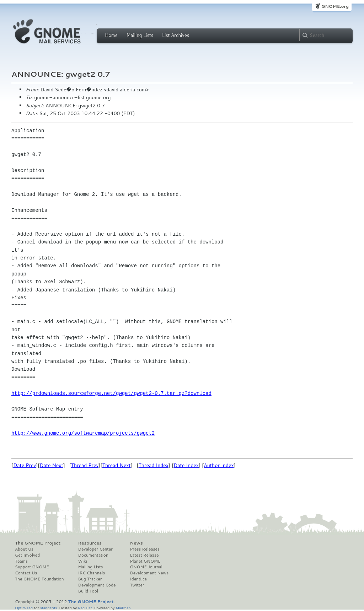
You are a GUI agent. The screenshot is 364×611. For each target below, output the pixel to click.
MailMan (123, 608)
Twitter (137, 585)
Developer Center (95, 549)
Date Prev (25, 465)
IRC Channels (92, 573)
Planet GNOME (145, 561)
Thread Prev (85, 465)
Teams (21, 561)
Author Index (219, 465)
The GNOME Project (38, 543)
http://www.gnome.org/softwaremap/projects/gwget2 (83, 433)
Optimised (24, 608)
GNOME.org (335, 6)
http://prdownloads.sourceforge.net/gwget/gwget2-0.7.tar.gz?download (111, 393)
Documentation (93, 555)
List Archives (176, 35)
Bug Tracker (90, 579)
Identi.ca (138, 579)
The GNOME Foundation (39, 579)
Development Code (97, 585)
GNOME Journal (146, 567)
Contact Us (26, 573)
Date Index (186, 465)
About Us (24, 549)
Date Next (51, 465)
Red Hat (85, 608)
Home (111, 35)
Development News (149, 573)
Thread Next (117, 465)
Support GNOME (32, 567)
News (136, 543)
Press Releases (144, 549)
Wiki (83, 561)
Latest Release (144, 555)
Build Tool (88, 591)
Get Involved (27, 555)
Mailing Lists (140, 35)
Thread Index (154, 465)
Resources (90, 543)
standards (48, 608)
